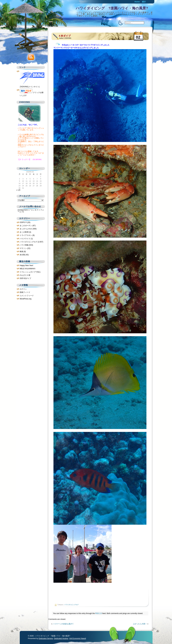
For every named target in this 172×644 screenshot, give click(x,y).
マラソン (23, 248)
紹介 (144, 2)
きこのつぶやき (26, 229)
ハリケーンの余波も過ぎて (63, 624)
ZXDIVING (68, 38)
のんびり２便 (25, 275)
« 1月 (18, 190)
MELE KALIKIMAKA (28, 269)
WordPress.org (26, 299)
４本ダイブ (64, 36)
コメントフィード (27, 296)
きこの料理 (24, 232)
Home (137, 2)
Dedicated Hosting (61, 638)
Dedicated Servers (46, 638)
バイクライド (25, 239)
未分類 (22, 255)
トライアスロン (26, 235)
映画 (21, 252)
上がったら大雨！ (140, 624)
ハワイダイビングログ (71, 605)
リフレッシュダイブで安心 (30, 272)
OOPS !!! (23, 222)
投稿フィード (25, 292)
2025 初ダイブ (25, 278)
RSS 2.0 (99, 613)
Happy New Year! (27, 265)
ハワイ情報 (24, 245)
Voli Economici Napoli (78, 638)
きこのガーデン (26, 226)
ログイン (23, 289)
